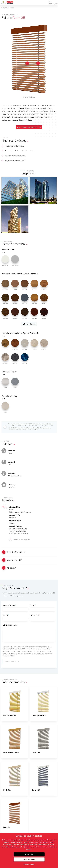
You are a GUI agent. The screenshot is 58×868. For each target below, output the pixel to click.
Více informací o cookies (47, 842)
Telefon (6, 615)
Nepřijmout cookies (29, 859)
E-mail (33, 605)
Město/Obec (35, 615)
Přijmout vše (29, 854)
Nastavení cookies (29, 865)
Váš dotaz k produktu (10, 625)
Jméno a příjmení (9, 605)
